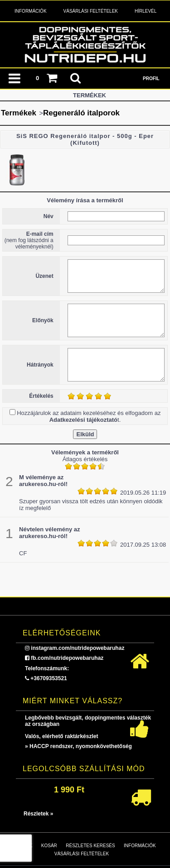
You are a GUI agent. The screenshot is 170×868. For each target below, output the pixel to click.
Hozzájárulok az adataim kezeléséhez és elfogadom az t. (89, 416)
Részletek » (38, 814)
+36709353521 (49, 678)
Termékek (19, 113)
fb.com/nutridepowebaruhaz (67, 658)
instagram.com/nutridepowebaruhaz (78, 648)
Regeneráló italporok (81, 113)
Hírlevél (146, 11)
